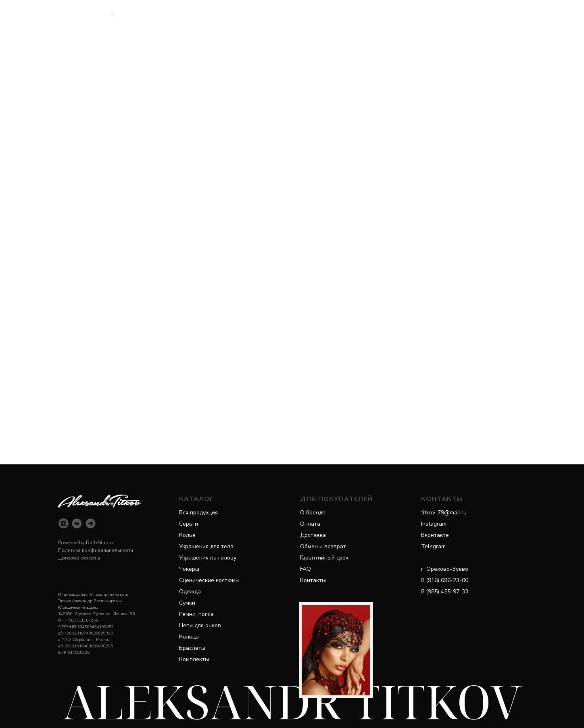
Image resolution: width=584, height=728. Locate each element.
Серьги (189, 524)
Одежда (190, 592)
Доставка (313, 535)
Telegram (433, 546)
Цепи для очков (200, 625)
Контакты (313, 580)
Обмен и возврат (323, 546)
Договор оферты (79, 558)
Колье (187, 535)
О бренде (313, 513)
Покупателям (334, 14)
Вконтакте (435, 535)
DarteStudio (99, 543)
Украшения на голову (208, 558)
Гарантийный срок (324, 558)
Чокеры (189, 569)
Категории (285, 14)
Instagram (434, 524)
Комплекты (194, 659)
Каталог (242, 14)
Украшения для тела (206, 546)
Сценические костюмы (209, 580)
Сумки (187, 603)
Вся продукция (198, 513)
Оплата (310, 524)
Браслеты (192, 648)
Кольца (189, 637)
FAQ (306, 569)
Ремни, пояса (196, 614)
